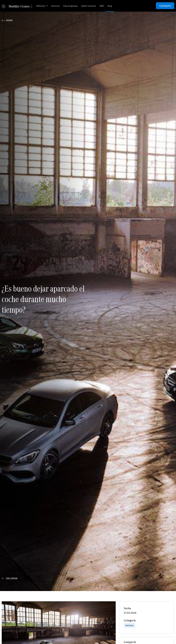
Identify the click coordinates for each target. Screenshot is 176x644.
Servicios (55, 6)
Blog (110, 6)
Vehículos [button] (41, 6)
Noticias (129, 625)
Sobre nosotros (89, 6)
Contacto (165, 6)
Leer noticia (10, 578)
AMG (102, 6)
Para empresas (70, 6)
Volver (7, 20)
